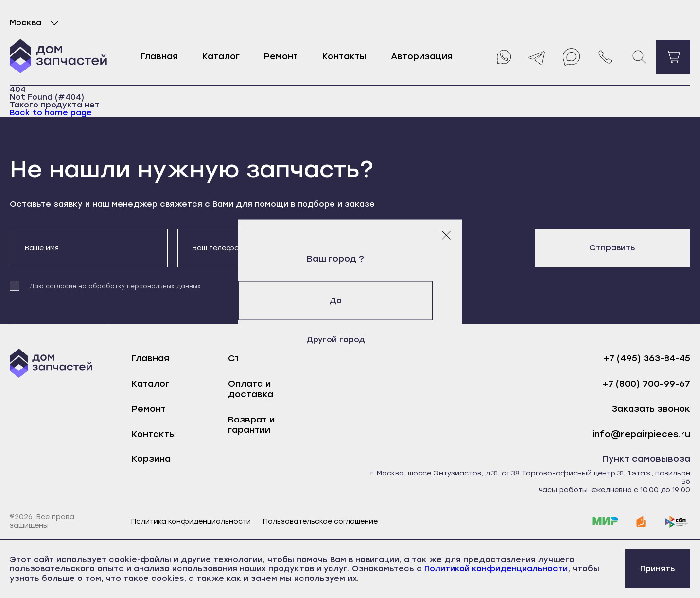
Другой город (350, 340)
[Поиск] (639, 57)
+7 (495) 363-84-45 (647, 359)
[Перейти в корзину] (673, 57)
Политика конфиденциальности (191, 522)
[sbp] (677, 522)
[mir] (605, 522)
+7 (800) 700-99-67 (647, 384)
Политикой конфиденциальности (496, 569)
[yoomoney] (641, 522)
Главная (159, 56)
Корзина (151, 459)
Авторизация (422, 56)
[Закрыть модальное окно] (446, 235)
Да (350, 301)
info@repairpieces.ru (641, 434)
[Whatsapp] (503, 57)
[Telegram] (537, 57)
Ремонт (281, 56)
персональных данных (164, 286)
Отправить (612, 248)
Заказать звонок (651, 409)
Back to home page (51, 113)
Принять (658, 569)
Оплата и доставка (251, 389)
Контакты (344, 56)
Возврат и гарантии (251, 425)
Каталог (221, 56)
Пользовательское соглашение (320, 522)
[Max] (571, 57)
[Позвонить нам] (605, 57)
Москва (36, 23)
